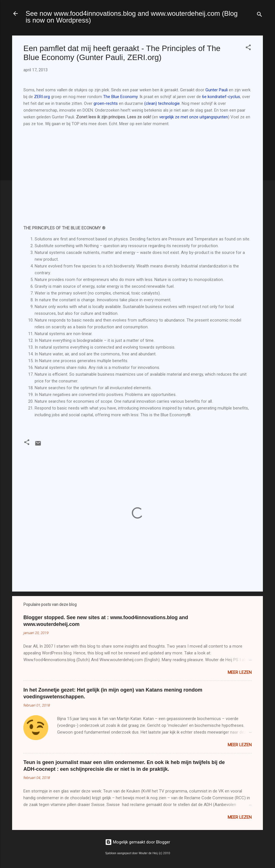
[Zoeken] (260, 15)
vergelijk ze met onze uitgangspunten (194, 117)
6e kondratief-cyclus (221, 97)
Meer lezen (240, 672)
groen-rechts (106, 103)
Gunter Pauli (217, 90)
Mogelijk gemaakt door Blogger (138, 842)
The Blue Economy (120, 97)
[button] (248, 48)
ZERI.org (42, 97)
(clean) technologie (162, 103)
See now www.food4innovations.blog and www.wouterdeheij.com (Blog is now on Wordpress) (132, 17)
